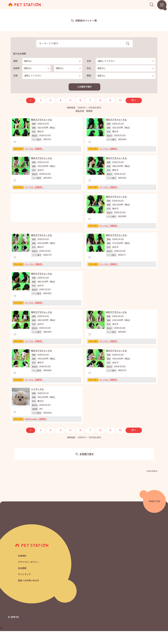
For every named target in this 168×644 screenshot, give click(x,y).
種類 (15, 61)
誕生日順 (80, 111)
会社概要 (23, 581)
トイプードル (37, 402)
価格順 (89, 111)
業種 (89, 76)
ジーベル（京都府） (34, 149)
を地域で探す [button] (85, 467)
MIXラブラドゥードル (42, 120)
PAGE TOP (155, 514)
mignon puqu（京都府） (36, 432)
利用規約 (23, 568)
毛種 (15, 76)
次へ (134, 101)
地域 (89, 61)
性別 (89, 68)
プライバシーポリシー (29, 575)
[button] (1, 628)
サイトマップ (25, 587)
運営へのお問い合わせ (29, 594)
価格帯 (16, 68)
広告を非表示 (152, 484)
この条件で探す (85, 87)
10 (120, 101)
